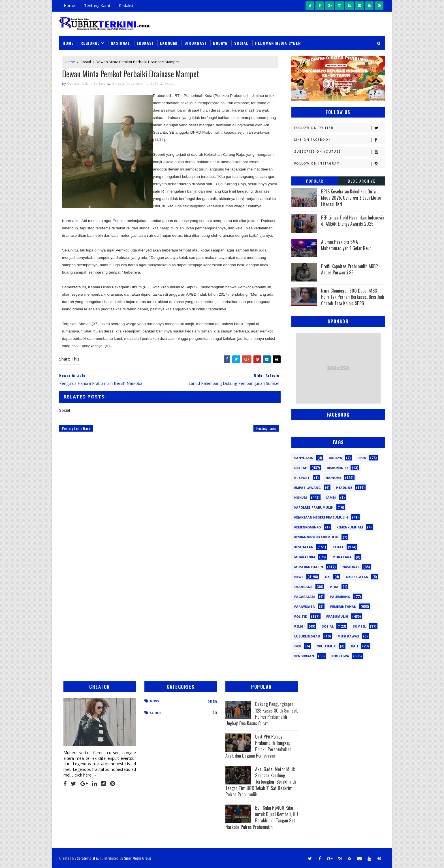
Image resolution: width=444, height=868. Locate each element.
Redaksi (126, 6)
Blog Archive (361, 181)
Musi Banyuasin (309, 567)
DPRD (362, 458)
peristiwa (340, 656)
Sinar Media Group (138, 858)
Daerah (301, 468)
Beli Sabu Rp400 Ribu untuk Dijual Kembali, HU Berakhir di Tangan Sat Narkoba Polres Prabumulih (262, 817)
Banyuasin (304, 458)
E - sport (302, 478)
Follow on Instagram (339, 164)
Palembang (340, 597)
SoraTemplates (88, 858)
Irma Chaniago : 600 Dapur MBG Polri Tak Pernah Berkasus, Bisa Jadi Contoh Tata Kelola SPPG (353, 297)
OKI (328, 577)
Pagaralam (305, 597)
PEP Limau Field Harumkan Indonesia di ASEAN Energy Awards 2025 (353, 221)
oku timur (326, 646)
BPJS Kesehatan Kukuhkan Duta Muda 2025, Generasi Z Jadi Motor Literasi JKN (351, 198)
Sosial (241, 43)
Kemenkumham (350, 527)
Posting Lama (266, 428)
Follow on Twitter (339, 128)
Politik (301, 616)
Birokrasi (195, 43)
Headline (344, 488)
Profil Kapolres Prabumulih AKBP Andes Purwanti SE (349, 269)
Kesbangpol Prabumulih (316, 537)
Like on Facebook (339, 140)
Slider (155, 713)
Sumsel (359, 626)
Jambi (331, 497)
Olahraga (303, 587)
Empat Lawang (308, 488)
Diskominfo (337, 468)
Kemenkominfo (308, 527)
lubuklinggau (307, 636)
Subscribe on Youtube (339, 152)
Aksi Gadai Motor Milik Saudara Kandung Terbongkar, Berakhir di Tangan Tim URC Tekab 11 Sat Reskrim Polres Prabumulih (261, 782)
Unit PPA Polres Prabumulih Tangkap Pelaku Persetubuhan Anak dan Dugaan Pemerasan (258, 746)
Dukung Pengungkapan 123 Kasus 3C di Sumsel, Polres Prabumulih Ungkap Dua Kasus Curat (262, 714)
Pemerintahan (343, 606)
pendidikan (304, 656)
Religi (299, 626)
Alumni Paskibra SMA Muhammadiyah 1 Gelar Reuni (347, 245)
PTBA (334, 587)
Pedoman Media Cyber (278, 43)
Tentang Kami (97, 6)
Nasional (120, 43)
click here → (86, 775)
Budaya (220, 43)
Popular (315, 181)
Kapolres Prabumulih (314, 507)
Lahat (338, 547)
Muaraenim (305, 557)
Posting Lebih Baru (76, 428)
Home (69, 6)
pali (355, 646)
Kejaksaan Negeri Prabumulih (321, 517)
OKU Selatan (357, 577)
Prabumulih (337, 616)
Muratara (342, 557)
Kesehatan (304, 547)
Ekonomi (169, 43)
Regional (90, 43)
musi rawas (348, 636)
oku (298, 646)
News (299, 577)
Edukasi (145, 43)
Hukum (301, 497)
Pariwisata (305, 606)
